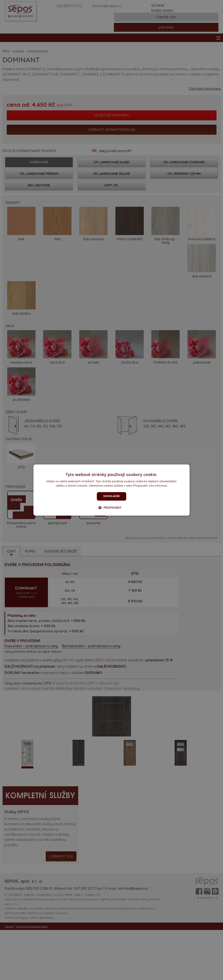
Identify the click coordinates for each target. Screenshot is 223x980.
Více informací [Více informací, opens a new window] (158, 486)
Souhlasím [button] (112, 496)
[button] (111, 508)
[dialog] (112, 490)
